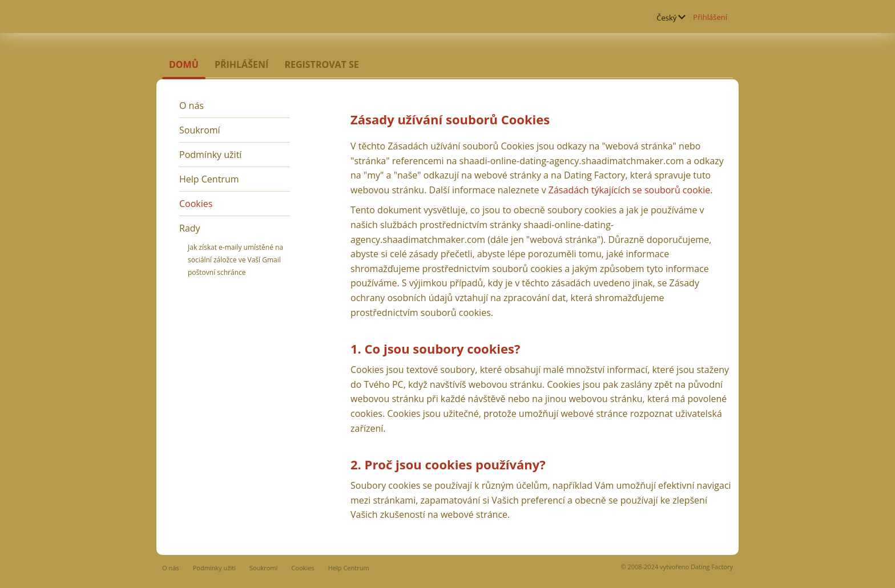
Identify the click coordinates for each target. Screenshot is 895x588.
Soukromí (200, 130)
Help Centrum (209, 179)
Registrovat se (321, 64)
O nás (192, 106)
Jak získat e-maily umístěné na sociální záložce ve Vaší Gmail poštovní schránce (235, 260)
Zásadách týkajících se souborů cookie (629, 190)
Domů (184, 64)
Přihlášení (710, 17)
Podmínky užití (210, 155)
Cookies (196, 204)
